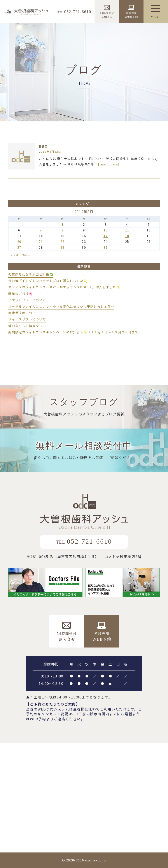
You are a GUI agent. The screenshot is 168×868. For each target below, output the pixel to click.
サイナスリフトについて (27, 319)
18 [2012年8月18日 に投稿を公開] (127, 236)
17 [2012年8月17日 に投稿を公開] (106, 236)
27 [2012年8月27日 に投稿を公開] (19, 247)
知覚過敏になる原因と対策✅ (31, 274)
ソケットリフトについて (27, 300)
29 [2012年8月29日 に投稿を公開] (62, 247)
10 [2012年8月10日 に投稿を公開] (106, 230)
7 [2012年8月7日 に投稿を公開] (41, 230)
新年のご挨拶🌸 (21, 294)
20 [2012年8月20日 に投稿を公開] (19, 241)
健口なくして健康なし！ (27, 326)
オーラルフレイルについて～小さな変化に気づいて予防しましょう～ (61, 306)
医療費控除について (24, 313)
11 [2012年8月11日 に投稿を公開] (127, 230)
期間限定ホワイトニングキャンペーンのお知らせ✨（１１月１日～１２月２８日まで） (75, 332)
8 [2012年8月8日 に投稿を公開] (63, 230)
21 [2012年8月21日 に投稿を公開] (41, 241)
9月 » (26, 255)
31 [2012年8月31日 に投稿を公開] (106, 247)
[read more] (109, 164)
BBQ (43, 146)
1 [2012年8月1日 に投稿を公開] (63, 224)
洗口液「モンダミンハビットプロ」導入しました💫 (48, 281)
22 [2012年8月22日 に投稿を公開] (62, 241)
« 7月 (14, 255)
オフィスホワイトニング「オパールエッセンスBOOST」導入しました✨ (64, 287)
